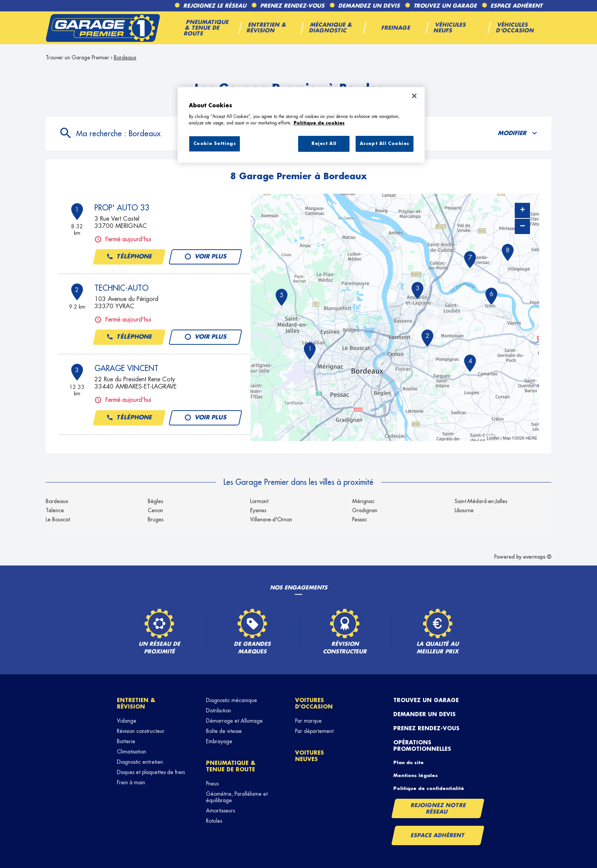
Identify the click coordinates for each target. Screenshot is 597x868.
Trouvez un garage (426, 700)
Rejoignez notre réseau (438, 808)
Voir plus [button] (205, 257)
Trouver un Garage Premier (77, 57)
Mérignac (363, 501)
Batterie (126, 741)
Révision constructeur (141, 731)
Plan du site (409, 763)
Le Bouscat (58, 519)
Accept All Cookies (385, 144)
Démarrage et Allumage (234, 721)
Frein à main (131, 782)
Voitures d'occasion (314, 703)
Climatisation (132, 752)
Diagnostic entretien (140, 762)
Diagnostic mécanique (231, 700)
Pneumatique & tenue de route (231, 766)
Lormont (259, 501)
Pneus (212, 784)
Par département (314, 731)
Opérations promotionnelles (422, 746)
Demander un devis (425, 714)
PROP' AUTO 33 (122, 208)
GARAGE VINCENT (126, 368)
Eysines (258, 510)
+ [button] (523, 210)
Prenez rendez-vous (426, 728)
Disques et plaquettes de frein (151, 772)
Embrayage (219, 741)
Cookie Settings (215, 144)
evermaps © (537, 557)
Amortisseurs (220, 811)
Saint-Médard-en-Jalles (481, 501)
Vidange (127, 721)
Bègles (155, 501)
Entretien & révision (136, 703)
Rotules (214, 821)
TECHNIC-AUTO (121, 288)
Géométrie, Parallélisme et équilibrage (237, 797)
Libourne (464, 510)
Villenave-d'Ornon (271, 519)
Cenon (155, 510)
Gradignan (365, 510)
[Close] (414, 96)
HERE (531, 438)
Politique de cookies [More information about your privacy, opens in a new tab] (319, 123)
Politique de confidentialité (429, 788)
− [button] (522, 226)
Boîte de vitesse (224, 731)
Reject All (324, 144)
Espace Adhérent (438, 835)
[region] (301, 125)
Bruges (156, 519)
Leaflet (493, 438)
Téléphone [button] (129, 257)
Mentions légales (416, 776)
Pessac (360, 519)
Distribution (219, 710)
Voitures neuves (310, 756)
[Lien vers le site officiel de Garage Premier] (103, 28)
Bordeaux (125, 57)
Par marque (308, 721)
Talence (55, 510)
